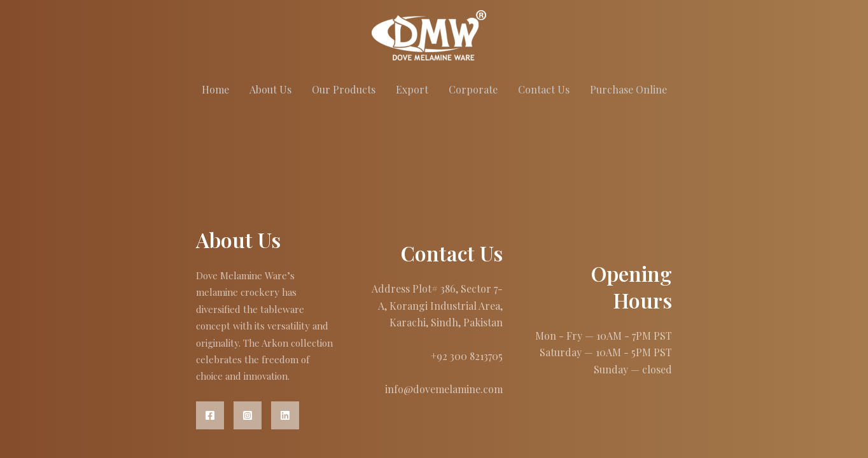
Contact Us (544, 89)
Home (215, 89)
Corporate (473, 89)
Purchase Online (628, 89)
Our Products (344, 89)
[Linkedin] (285, 415)
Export (412, 89)
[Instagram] (248, 415)
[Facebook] (210, 415)
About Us (270, 89)
